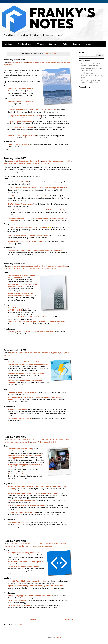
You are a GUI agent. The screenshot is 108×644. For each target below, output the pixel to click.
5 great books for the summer (19, 144)
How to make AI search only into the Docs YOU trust (92, 69)
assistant (12, 62)
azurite (16, 161)
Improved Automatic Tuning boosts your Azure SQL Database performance (35, 586)
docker (35, 62)
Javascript (68, 439)
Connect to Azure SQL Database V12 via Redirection (27, 581)
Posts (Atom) (18, 624)
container (42, 266)
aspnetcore (18, 266)
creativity (63, 544)
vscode (6, 65)
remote (16, 163)
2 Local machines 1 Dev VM (18, 182)
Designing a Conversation (17, 409)
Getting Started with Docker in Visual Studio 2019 (26, 317)
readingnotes (61, 62)
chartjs (24, 439)
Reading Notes (25, 44)
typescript (37, 163)
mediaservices (58, 161)
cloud (30, 62)
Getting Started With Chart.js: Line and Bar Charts (26, 505)
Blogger (58, 637)
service (28, 442)
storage (30, 163)
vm (42, 163)
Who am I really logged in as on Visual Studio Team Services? (30, 596)
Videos (40, 44)
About (89, 44)
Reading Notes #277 (15, 437)
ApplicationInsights (15, 544)
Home (33, 619)
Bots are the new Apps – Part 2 (19, 522)
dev (17, 546)
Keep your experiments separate (20, 122)
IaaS (39, 353)
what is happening (87, 73)
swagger (34, 442)
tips (36, 546)
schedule (17, 269)
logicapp (45, 353)
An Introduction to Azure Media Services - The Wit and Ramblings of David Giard (37, 188)
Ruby (5, 355)
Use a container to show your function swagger (25, 474)
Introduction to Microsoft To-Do (19, 418)
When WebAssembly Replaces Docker (22, 136)
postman (56, 353)
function (54, 266)
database (7, 546)
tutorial (33, 269)
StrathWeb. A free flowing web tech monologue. (25, 567)
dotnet (50, 161)
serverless (23, 163)
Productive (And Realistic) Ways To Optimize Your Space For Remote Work (35, 250)
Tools (68, 62)
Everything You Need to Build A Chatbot (22, 392)
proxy (13, 442)
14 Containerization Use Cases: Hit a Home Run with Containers (31, 110)
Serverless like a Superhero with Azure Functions (26, 373)
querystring (67, 161)
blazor (31, 161)
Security (23, 269)
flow (29, 353)
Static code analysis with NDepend (20, 128)
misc (26, 546)
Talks (65, 44)
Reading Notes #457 (15, 158)
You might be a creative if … (18, 601)
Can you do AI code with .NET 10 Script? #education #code (92, 81)
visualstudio (40, 269)
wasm (11, 65)
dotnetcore (48, 439)
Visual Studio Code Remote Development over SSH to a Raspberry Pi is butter (36, 322)
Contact (77, 44)
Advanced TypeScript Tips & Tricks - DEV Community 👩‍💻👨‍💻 (29, 227)
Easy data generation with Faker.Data (21, 500)
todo (10, 355)
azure (18, 62)
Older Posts (67, 619)
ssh (28, 269)
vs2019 (47, 269)
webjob (54, 442)
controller (55, 544)
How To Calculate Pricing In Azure (20, 204)
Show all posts (50, 54)
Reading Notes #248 (15, 541)
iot (59, 266)
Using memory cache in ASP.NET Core (22, 512)
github (48, 62)
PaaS (51, 353)
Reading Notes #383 (15, 263)
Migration (7, 442)
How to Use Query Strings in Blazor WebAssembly (26, 242)
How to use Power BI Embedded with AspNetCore (26, 562)
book (23, 62)
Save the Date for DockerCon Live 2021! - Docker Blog (28, 236)
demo (13, 546)
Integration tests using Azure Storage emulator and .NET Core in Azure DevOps (37, 210)
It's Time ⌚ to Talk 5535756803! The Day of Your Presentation (30, 332)
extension (42, 62)
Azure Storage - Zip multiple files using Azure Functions (28, 196)
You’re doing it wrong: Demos (19, 605)
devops (48, 266)
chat (32, 266)
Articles (9, 44)
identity (21, 546)
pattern (53, 62)
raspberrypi (64, 266)
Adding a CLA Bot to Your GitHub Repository (24, 116)
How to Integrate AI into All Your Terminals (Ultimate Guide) (91, 65)
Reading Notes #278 (15, 350)
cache (19, 439)
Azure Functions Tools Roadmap (20, 449)
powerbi (31, 546)
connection (48, 544)
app (13, 353)
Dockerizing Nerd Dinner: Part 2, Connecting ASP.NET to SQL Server (33, 493)
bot (26, 62)
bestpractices (24, 161)
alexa (11, 266)
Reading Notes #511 (15, 59)
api (10, 353)
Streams (53, 44)
